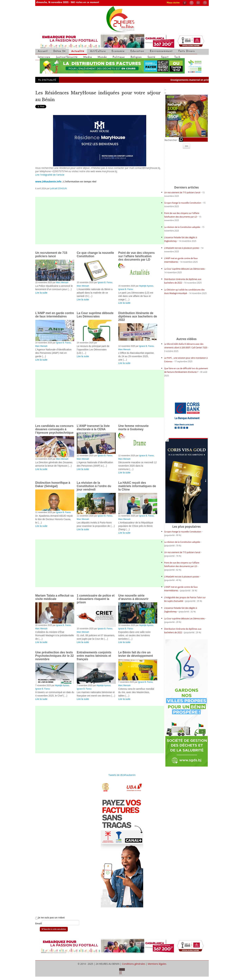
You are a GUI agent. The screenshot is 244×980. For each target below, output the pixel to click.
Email (39, 923)
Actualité (78, 51)
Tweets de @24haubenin (122, 775)
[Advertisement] (100, 221)
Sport (165, 57)
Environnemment (161, 51)
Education (137, 51)
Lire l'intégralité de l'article (50, 175)
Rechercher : (171, 140)
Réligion (136, 57)
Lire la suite (41, 293)
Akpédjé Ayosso (146, 286)
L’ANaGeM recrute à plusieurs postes (182, 248)
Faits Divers (187, 51)
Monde (102, 57)
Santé (152, 57)
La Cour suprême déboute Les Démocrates (185, 269)
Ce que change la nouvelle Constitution (183, 203)
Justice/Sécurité (67, 57)
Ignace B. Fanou (105, 282)
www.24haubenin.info (48, 181)
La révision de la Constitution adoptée (182, 227)
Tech (177, 57)
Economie (118, 51)
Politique (119, 57)
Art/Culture (98, 51)
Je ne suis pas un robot (50, 918)
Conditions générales (134, 964)
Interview (44, 57)
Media (88, 57)
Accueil (43, 51)
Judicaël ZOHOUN (59, 188)
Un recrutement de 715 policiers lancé (182, 192)
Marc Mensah (62, 282)
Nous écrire (173, 3)
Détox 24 (59, 51)
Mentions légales (157, 964)
